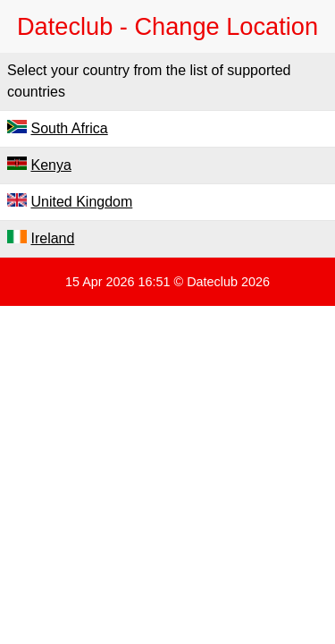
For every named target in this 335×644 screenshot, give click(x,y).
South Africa (69, 128)
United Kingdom (81, 202)
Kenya (50, 165)
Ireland (52, 238)
